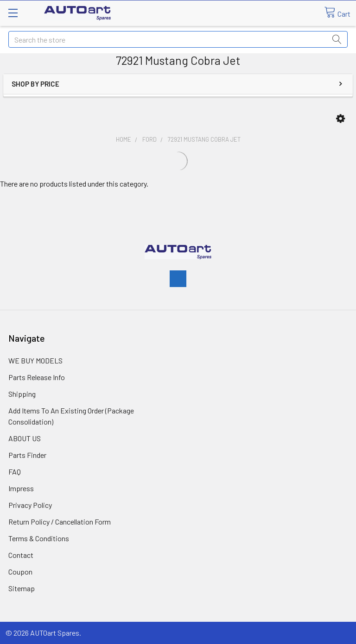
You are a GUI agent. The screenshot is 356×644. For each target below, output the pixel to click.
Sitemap (22, 588)
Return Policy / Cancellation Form (60, 522)
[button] (340, 119)
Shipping (22, 394)
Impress (21, 488)
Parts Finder (27, 455)
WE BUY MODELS (35, 360)
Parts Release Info (37, 377)
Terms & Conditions (39, 538)
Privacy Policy (30, 505)
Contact (21, 555)
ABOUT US (25, 438)
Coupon (20, 572)
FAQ (15, 472)
